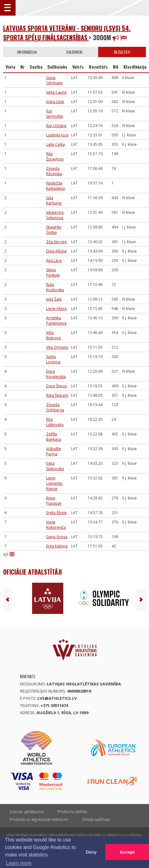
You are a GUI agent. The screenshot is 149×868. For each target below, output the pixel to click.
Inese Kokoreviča (56, 525)
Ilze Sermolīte (55, 114)
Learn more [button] (19, 863)
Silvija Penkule (53, 272)
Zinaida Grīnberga (55, 407)
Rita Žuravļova (55, 156)
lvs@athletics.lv (57, 698)
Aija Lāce (54, 260)
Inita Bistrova (53, 335)
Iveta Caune (56, 92)
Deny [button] (91, 852)
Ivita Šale (54, 299)
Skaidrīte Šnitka (54, 230)
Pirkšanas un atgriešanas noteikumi (39, 819)
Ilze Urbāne (56, 126)
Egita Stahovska (55, 466)
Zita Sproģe (56, 242)
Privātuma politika (72, 812)
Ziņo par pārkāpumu (26, 812)
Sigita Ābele (56, 513)
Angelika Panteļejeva (56, 321)
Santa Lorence (53, 359)
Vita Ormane (57, 347)
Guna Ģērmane (54, 80)
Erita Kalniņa (57, 546)
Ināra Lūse (55, 102)
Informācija (27, 52)
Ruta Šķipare (57, 395)
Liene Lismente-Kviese (55, 483)
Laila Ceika (55, 144)
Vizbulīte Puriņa (54, 451)
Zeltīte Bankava (54, 437)
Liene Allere (56, 309)
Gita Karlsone (54, 200)
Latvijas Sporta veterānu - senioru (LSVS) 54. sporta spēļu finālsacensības (67, 33)
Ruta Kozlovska (55, 287)
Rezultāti (122, 52)
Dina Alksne (56, 251)
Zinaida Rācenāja (54, 171)
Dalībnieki (74, 52)
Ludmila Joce (57, 135)
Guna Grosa (57, 537)
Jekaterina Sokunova (55, 215)
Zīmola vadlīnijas (96, 819)
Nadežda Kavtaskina (55, 186)
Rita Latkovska (55, 422)
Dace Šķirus (56, 386)
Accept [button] (127, 852)
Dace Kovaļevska (56, 374)
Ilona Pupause (54, 501)
